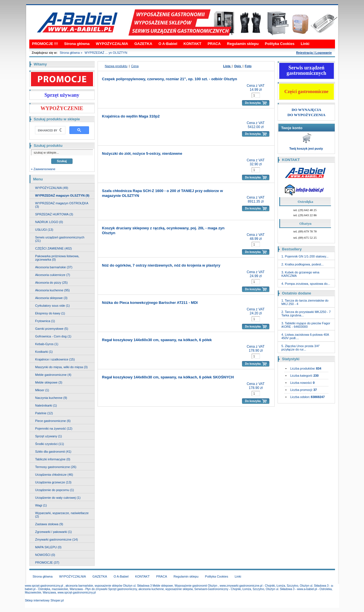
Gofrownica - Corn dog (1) (53, 336)
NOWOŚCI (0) (45, 555)
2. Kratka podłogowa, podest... (303, 264)
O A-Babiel (168, 44)
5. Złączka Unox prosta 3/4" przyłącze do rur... (301, 348)
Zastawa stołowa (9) (49, 524)
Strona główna (77, 44)
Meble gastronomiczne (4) (53, 375)
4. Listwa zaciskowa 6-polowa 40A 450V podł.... (305, 336)
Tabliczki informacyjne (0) (53, 459)
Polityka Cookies (280, 44)
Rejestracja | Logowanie (314, 53)
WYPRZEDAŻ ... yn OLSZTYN (106, 53)
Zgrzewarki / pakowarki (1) (54, 532)
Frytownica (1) (45, 321)
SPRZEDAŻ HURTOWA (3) (54, 214)
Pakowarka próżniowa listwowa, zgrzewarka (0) (57, 258)
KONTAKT (192, 44)
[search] (50, 130)
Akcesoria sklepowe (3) (51, 298)
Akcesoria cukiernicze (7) (53, 275)
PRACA (214, 44)
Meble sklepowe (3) (49, 382)
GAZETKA (143, 44)
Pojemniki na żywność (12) (54, 428)
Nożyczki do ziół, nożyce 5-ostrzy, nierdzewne (142, 153)
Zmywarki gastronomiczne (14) (57, 539)
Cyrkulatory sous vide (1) (53, 306)
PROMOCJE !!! (45, 44)
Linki (305, 44)
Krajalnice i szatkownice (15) (55, 359)
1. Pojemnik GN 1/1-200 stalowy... (305, 256)
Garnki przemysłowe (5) (52, 329)
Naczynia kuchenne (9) (51, 398)
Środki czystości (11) (50, 444)
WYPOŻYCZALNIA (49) (52, 188)
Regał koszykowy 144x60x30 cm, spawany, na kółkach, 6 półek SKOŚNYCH (168, 377)
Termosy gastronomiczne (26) (56, 467)
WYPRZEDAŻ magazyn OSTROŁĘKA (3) (62, 205)
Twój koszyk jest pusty (306, 149)
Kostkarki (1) (44, 352)
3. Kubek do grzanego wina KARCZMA (300, 274)
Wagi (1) (41, 505)
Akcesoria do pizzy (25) (51, 283)
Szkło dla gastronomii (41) (53, 452)
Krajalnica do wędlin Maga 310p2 (131, 116)
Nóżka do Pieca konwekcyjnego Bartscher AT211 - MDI (150, 303)
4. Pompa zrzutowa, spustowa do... (306, 284)
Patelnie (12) (44, 413)
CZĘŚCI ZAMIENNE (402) (54, 248)
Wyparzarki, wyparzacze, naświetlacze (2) (62, 515)
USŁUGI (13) (44, 230)
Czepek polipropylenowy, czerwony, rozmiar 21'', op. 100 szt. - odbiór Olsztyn (170, 79)
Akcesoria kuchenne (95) (53, 290)
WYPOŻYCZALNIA (112, 44)
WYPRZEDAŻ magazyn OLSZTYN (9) (62, 195)
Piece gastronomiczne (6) (53, 421)
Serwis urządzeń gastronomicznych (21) (60, 239)
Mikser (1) (42, 390)
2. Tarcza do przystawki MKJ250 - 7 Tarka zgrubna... (306, 314)
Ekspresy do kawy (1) (50, 313)
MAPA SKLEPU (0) (48, 547)
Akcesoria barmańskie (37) (54, 267)
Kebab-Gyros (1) (47, 344)
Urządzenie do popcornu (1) (55, 490)
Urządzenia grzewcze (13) (53, 482)
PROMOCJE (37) (47, 562)
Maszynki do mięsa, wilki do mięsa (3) (62, 367)
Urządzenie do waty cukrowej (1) (58, 498)
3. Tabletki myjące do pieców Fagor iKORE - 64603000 (306, 325)
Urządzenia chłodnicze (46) (54, 475)
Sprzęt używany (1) (49, 436)
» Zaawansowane (43, 169)
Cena (135, 66)
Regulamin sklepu (243, 44)
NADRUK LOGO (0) (49, 222)
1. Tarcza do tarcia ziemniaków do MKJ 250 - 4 (305, 302)
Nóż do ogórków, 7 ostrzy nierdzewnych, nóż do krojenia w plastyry (161, 265)
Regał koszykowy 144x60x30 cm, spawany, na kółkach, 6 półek (157, 340)
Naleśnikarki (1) (46, 405)
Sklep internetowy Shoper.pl (44, 600)
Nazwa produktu (116, 66)
